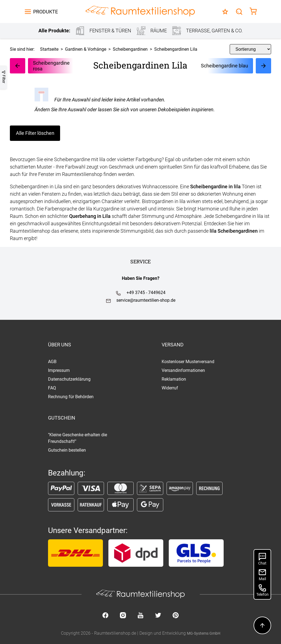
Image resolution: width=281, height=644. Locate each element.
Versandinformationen (183, 370)
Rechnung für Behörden (71, 397)
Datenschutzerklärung (69, 379)
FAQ (52, 388)
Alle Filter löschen (35, 133)
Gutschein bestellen (67, 450)
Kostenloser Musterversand (188, 362)
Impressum (59, 370)
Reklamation (174, 379)
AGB (52, 362)
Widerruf (170, 388)
